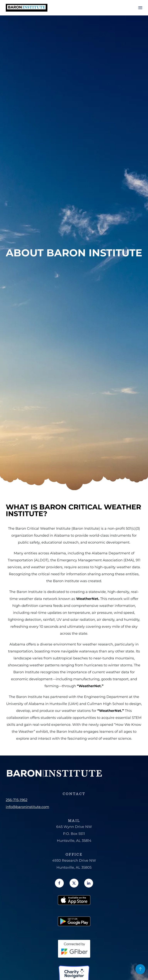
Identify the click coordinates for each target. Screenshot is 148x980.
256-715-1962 (17, 800)
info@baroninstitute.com (27, 807)
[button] (140, 8)
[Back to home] (27, 8)
